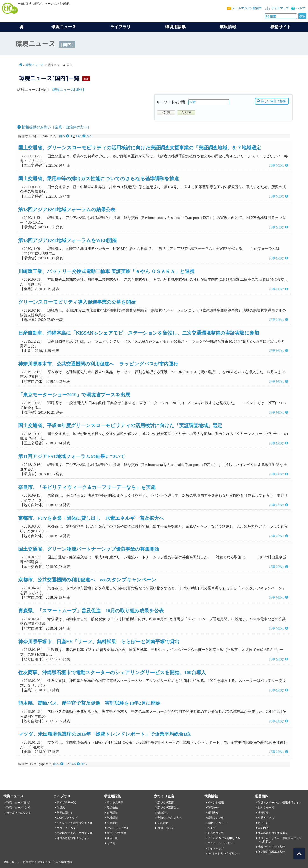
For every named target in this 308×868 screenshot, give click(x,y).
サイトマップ (280, 8)
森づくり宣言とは (168, 808)
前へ (65, 136)
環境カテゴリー (217, 823)
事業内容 (263, 828)
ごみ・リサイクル (118, 828)
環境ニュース (35, 65)
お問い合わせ (165, 828)
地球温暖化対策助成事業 (273, 833)
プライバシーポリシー (221, 843)
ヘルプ (301, 8)
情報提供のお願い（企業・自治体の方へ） (54, 127)
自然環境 (112, 813)
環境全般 (112, 808)
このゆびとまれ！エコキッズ (74, 833)
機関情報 (213, 813)
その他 (111, 843)
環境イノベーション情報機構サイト (280, 803)
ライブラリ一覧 (66, 803)
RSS (86, 79)
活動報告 (163, 813)
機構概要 (263, 813)
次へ (88, 136)
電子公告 (263, 823)
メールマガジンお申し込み (224, 838)
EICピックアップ (67, 818)
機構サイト (281, 27)
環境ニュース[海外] (68, 90)
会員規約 (163, 823)
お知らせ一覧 (266, 808)
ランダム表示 (115, 803)
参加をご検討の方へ (170, 818)
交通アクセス (266, 818)
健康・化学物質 (117, 833)
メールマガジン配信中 (247, 8)
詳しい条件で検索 (272, 101)
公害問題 (112, 823)
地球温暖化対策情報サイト (73, 838)
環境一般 (112, 838)
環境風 (61, 808)
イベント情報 (216, 803)
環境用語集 (175, 27)
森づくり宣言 (165, 803)
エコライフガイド (68, 828)
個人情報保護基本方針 (271, 852)
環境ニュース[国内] (18, 803)
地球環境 (112, 818)
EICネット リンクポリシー (224, 853)
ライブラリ (120, 27)
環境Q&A (213, 808)
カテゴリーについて (19, 813)
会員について (216, 833)
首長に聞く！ (65, 813)
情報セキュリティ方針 (271, 847)
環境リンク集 (216, 818)
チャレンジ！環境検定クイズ (74, 823)
